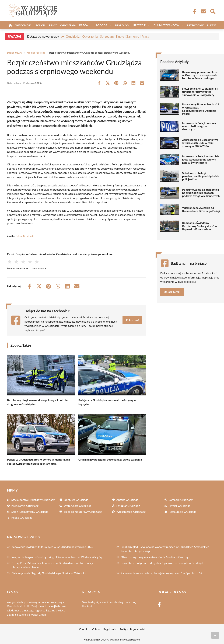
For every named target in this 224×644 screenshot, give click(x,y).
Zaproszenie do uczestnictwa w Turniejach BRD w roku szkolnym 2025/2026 (200, 143)
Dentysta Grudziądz (76, 500)
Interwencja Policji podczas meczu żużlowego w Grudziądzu (199, 126)
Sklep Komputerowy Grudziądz (83, 512)
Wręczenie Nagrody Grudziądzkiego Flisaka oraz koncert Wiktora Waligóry (57, 557)
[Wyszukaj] (213, 11)
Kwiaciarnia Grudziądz (25, 506)
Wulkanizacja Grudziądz (131, 512)
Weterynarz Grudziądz (78, 506)
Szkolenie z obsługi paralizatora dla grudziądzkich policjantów (201, 176)
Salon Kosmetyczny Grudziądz (30, 512)
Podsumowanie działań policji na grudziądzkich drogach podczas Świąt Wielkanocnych (201, 193)
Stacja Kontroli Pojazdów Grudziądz (33, 500)
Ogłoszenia (68, 25)
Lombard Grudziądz (181, 500)
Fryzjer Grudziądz (180, 506)
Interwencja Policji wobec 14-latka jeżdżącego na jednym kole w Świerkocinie (201, 159)
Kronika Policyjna (36, 53)
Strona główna (15, 53)
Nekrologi (122, 25)
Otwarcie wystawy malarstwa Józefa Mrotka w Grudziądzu (156, 557)
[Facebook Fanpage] (194, 11)
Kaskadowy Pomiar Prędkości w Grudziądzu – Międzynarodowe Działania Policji (200, 109)
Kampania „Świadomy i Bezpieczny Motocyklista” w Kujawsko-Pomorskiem (200, 226)
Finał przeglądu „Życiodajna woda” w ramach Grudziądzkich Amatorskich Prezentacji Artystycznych (165, 549)
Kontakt (87, 606)
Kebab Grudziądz (22, 518)
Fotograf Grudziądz (128, 506)
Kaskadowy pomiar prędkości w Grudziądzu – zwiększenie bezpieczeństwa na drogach (200, 75)
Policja (41, 25)
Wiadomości (24, 25)
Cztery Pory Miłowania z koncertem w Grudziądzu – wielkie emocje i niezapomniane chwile (53, 565)
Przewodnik (195, 25)
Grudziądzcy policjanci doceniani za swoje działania (110, 459)
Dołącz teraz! (172, 292)
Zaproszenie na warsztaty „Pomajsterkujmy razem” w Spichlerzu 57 (162, 573)
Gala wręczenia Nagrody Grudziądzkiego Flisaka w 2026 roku (49, 573)
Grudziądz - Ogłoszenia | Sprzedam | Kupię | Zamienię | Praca (107, 36)
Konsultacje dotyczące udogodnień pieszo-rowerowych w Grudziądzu (163, 563)
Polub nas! (132, 320)
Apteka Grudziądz (127, 500)
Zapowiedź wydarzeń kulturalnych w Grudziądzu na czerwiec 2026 (52, 547)
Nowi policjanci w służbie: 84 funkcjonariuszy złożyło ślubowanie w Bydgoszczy (200, 92)
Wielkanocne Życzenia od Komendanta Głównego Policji (201, 209)
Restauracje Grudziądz (183, 512)
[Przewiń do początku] (215, 635)
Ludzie (211, 25)
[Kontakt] (203, 11)
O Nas (96, 629)
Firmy (53, 25)
